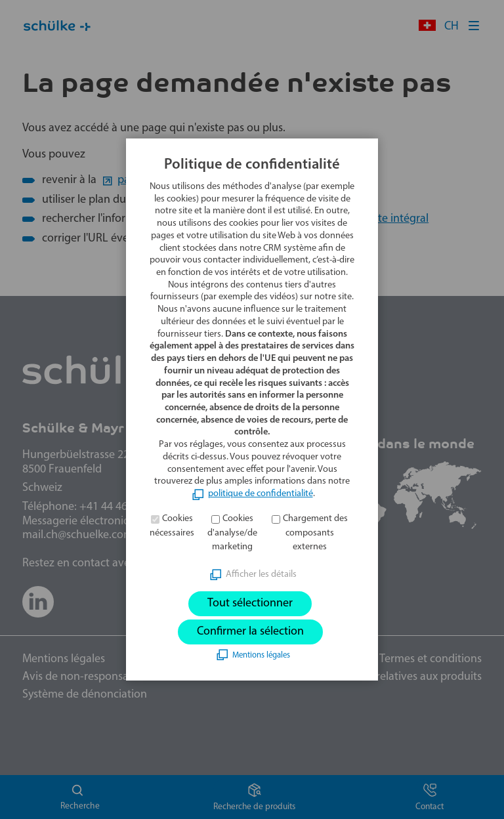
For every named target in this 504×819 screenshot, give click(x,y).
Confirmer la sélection (250, 632)
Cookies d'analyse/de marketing (232, 533)
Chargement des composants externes (315, 533)
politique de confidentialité (261, 494)
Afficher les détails (261, 575)
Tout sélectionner (250, 603)
